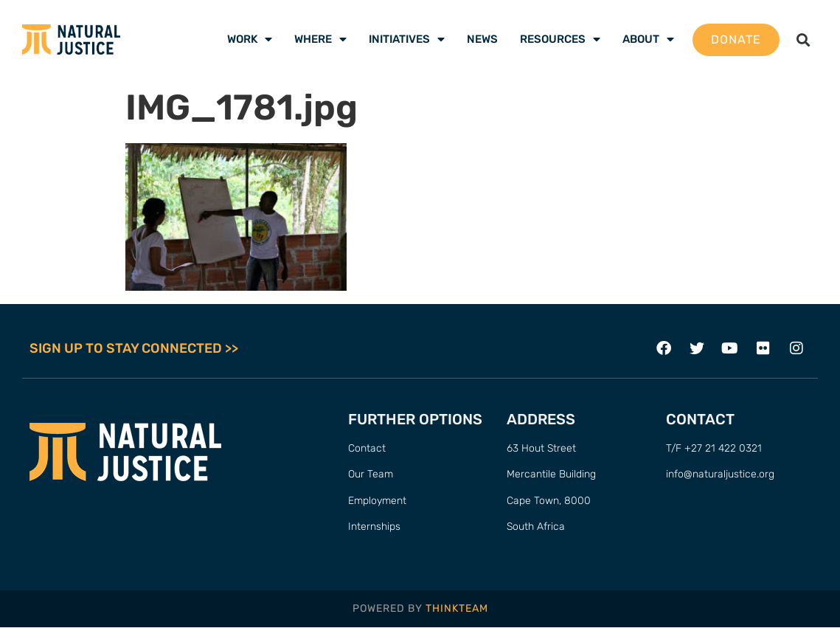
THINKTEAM (457, 608)
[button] (803, 39)
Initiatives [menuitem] (407, 39)
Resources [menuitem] (560, 39)
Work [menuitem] (250, 39)
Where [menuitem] (320, 39)
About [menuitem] (648, 39)
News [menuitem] (482, 39)
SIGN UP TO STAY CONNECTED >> (134, 348)
